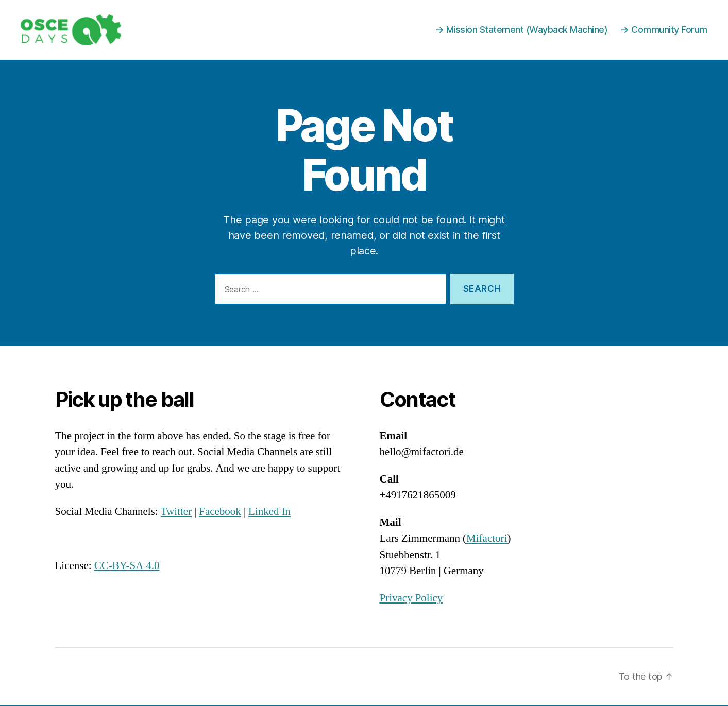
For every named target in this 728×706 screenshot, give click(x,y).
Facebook (220, 512)
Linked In (269, 512)
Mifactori (487, 539)
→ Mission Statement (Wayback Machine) (522, 30)
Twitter (176, 512)
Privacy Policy (411, 599)
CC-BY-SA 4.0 (127, 566)
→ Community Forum (664, 30)
